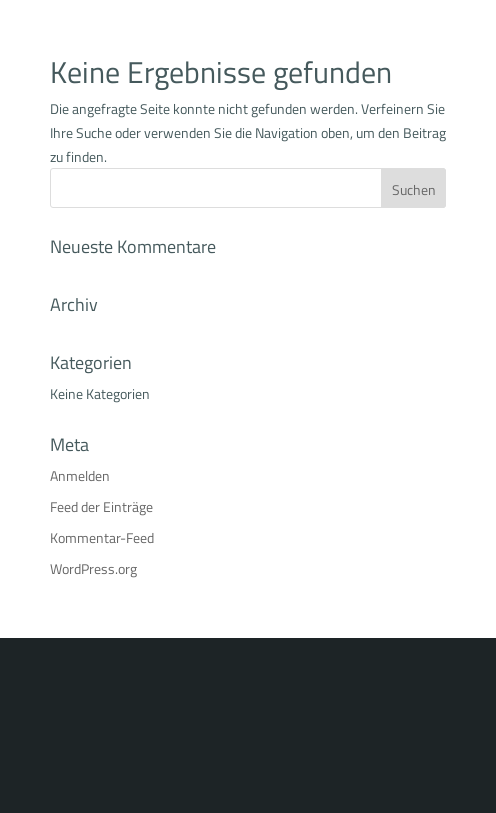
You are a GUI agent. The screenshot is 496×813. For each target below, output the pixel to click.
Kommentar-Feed (102, 537)
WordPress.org (93, 568)
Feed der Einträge (101, 506)
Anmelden (80, 475)
